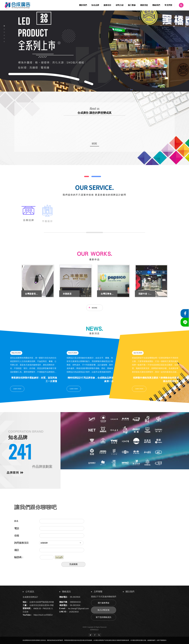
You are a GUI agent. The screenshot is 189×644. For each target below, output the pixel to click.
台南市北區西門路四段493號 (42, 602)
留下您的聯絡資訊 (104, 617)
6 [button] (4, 42)
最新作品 (94, 259)
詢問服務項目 (21, 543)
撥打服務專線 (104, 603)
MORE (95, 308)
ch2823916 (74, 612)
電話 (17, 528)
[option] (94, 51)
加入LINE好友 (104, 610)
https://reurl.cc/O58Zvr (43, 615)
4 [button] (4, 35)
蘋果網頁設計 (94, 630)
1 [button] (4, 26)
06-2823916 (75, 597)
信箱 (17, 536)
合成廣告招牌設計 (30, 597)
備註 (17, 550)
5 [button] (4, 38)
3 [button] (4, 32)
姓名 (16, 521)
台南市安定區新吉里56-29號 (42, 605)
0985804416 (75, 602)
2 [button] (4, 29)
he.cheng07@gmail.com (78, 608)
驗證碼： (19, 557)
